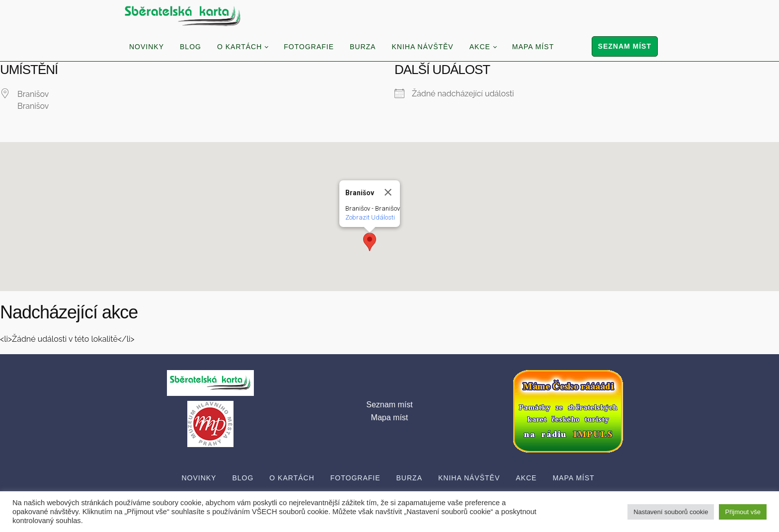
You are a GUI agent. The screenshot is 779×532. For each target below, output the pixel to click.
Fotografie (309, 47)
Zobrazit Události (370, 217)
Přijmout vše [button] (743, 512)
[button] (370, 242)
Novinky (147, 47)
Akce (480, 47)
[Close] (388, 192)
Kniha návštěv (422, 47)
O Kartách (239, 47)
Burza (363, 47)
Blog (191, 47)
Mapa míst (533, 47)
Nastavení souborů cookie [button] (671, 512)
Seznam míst (625, 46)
